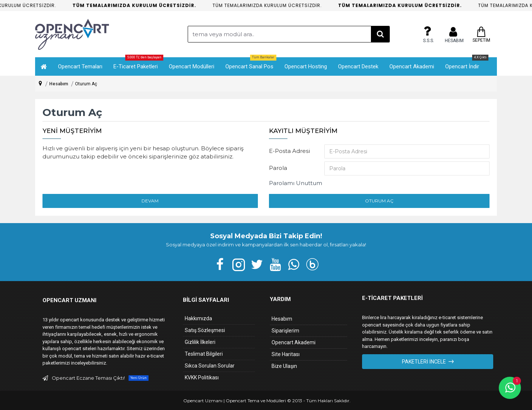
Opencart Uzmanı (203, 401)
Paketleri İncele (424, 362)
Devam (150, 201)
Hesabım (59, 84)
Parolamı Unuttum (296, 183)
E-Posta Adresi (289, 151)
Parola (278, 168)
